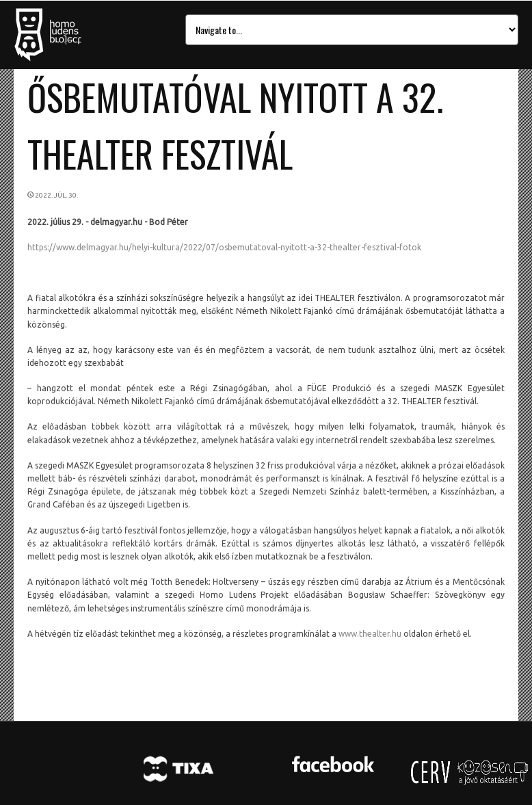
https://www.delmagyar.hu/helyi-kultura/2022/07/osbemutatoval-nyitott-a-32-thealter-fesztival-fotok (224, 247)
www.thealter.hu (370, 634)
